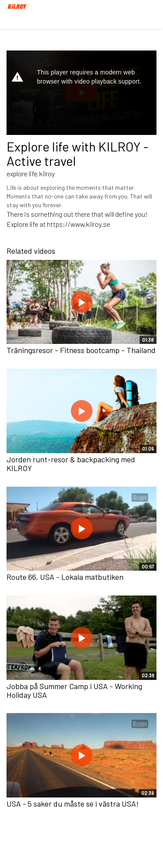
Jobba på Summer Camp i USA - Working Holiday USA (74, 690)
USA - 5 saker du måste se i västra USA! (73, 804)
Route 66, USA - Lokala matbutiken (65, 577)
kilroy (47, 173)
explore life (22, 173)
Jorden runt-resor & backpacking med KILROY (71, 464)
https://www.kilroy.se (78, 224)
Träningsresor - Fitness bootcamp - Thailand (81, 350)
